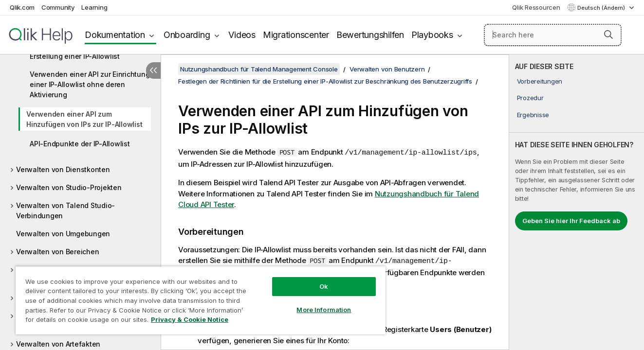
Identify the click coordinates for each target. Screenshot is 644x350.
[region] (201, 300)
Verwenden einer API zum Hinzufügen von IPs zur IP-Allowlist (84, 119)
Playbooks (432, 35)
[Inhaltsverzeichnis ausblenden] (153, 70)
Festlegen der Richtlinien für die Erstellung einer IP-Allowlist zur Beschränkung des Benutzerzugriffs (325, 81)
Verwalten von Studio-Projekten (69, 187)
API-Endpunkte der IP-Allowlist (80, 144)
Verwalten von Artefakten (58, 344)
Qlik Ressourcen (536, 7)
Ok (324, 286)
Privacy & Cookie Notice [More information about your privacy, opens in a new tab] (190, 319)
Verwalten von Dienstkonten (63, 169)
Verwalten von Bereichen (57, 252)
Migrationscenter (296, 35)
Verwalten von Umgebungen (63, 234)
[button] (608, 35)
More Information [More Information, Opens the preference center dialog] (324, 310)
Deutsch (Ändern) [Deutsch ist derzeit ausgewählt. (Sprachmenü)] (602, 8)
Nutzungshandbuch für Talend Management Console (259, 69)
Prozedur (530, 98)
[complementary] (577, 202)
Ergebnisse (533, 115)
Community (58, 7)
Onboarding (187, 35)
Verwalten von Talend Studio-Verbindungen (65, 210)
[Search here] (553, 35)
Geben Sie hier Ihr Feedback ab (571, 221)
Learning (94, 7)
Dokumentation (115, 35)
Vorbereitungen (540, 81)
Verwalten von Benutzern (387, 69)
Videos (242, 35)
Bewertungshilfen (370, 35)
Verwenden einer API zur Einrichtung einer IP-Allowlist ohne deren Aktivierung (90, 84)
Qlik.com (22, 7)
